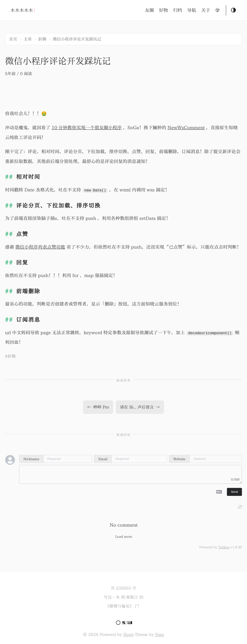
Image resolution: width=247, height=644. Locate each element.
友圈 (149, 10)
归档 (178, 10)
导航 (192, 10)
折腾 (42, 39)
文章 (28, 39)
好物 (163, 10)
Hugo (128, 634)
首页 (13, 39)
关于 (206, 10)
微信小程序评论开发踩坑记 (77, 39)
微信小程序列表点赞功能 (40, 247)
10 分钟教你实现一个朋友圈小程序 (87, 128)
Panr (160, 634)
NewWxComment (186, 128)
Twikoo (224, 547)
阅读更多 (123, 380)
